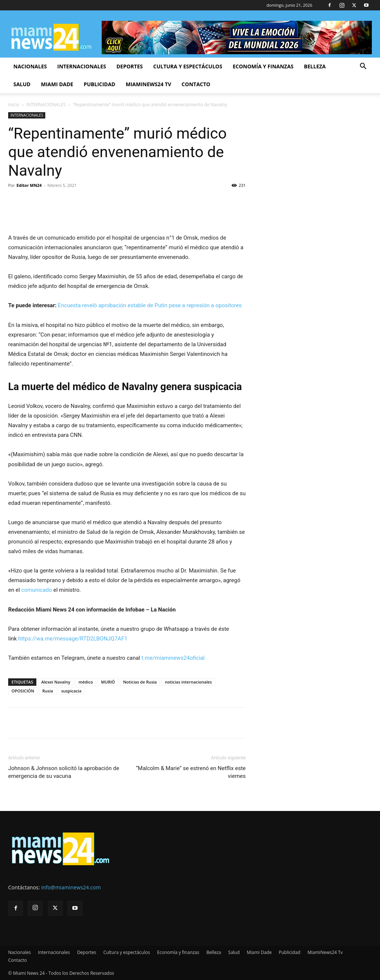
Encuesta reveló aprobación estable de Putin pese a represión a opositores (150, 305)
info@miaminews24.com (71, 887)
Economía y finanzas (263, 66)
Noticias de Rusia (140, 682)
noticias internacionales (188, 682)
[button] (363, 67)
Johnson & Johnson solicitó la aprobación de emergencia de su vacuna (64, 772)
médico (86, 682)
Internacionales (81, 66)
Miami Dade (57, 84)
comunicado (37, 590)
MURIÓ (108, 682)
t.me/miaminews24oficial (173, 658)
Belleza (315, 66)
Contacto (196, 84)
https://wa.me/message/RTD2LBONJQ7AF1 (73, 639)
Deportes (130, 66)
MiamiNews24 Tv (149, 84)
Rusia (48, 691)
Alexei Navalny (56, 682)
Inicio (14, 105)
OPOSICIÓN (23, 691)
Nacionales (30, 66)
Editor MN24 (29, 185)
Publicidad (99, 84)
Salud (22, 84)
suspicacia (71, 691)
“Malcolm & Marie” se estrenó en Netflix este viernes (191, 772)
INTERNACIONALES (46, 105)
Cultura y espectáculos (188, 66)
